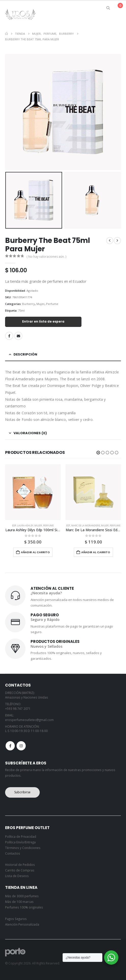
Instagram (21, 746)
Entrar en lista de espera (43, 322)
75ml (21, 310)
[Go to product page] (33, 492)
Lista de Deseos (17, 876)
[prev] (110, 241)
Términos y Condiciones (23, 848)
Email (18, 336)
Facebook (9, 336)
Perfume (52, 304)
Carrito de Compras (20, 870)
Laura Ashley (25, 526)
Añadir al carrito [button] (35, 552)
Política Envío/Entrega (20, 842)
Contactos (13, 853)
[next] (117, 241)
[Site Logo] (20, 14)
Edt (68, 526)
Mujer (40, 304)
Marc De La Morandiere (86, 526)
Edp (14, 526)
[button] (108, 8)
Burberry (29, 304)
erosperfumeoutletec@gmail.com (29, 720)
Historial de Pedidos (20, 865)
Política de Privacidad (21, 836)
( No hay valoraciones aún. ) (46, 257)
